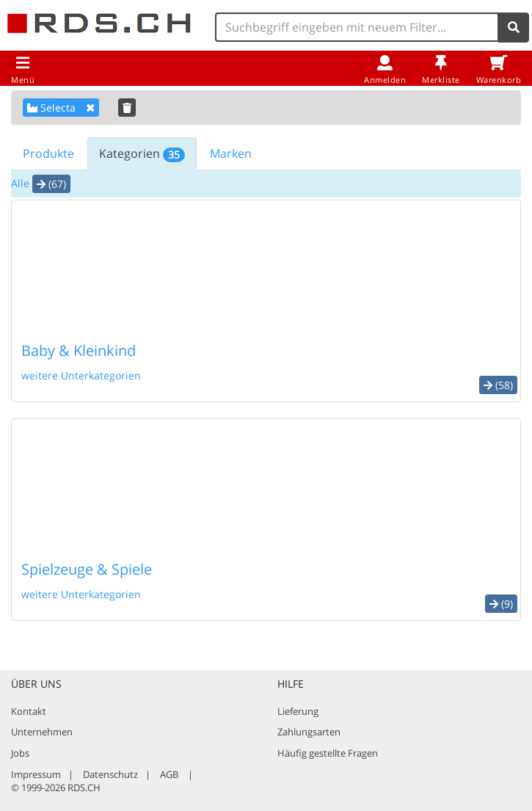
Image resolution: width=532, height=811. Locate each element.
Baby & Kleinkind (79, 350)
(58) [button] (498, 385)
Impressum (36, 774)
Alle (20, 183)
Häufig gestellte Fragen (328, 753)
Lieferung (298, 711)
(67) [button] (51, 184)
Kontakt (29, 711)
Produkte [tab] (48, 153)
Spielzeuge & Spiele (87, 569)
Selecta (61, 108)
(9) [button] (501, 604)
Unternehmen (42, 732)
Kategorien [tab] (142, 154)
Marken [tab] (231, 153)
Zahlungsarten (309, 732)
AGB (169, 774)
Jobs (20, 753)
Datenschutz (110, 774)
